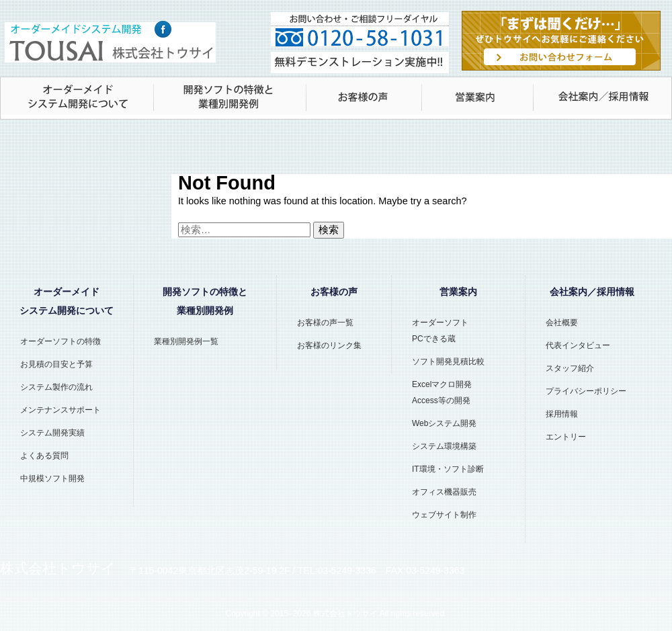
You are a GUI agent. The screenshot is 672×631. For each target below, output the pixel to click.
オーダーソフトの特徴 (60, 341)
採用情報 (562, 414)
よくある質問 (44, 456)
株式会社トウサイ (345, 614)
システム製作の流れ (56, 387)
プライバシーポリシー (586, 391)
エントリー (566, 437)
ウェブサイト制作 (444, 515)
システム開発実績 (52, 433)
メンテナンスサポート (60, 410)
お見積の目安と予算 (56, 364)
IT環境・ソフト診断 (448, 469)
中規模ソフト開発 (52, 478)
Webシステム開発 (444, 423)
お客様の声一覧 (325, 323)
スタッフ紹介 (570, 368)
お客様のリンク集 (329, 345)
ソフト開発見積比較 (448, 362)
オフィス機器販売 (444, 492)
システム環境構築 (444, 446)
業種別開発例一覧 (186, 341)
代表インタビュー (578, 345)
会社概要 (562, 323)
